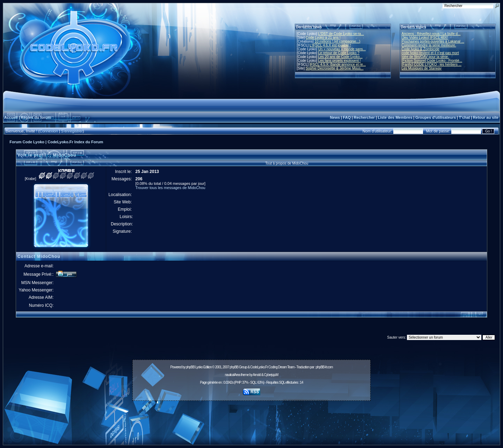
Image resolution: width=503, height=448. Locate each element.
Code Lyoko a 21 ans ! (323, 38)
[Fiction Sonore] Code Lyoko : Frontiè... (432, 61)
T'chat (465, 117)
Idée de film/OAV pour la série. (425, 57)
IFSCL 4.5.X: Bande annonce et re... (338, 64)
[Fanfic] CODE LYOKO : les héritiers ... (432, 64)
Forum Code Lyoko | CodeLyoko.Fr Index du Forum (56, 142)
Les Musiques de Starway (422, 68)
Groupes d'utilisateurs (436, 117)
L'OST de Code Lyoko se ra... (341, 34)
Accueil (11, 117)
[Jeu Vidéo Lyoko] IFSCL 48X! (425, 38)
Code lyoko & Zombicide (421, 49)
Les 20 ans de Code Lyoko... (340, 57)
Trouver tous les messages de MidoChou (170, 188)
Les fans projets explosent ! (340, 61)
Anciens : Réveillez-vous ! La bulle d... (431, 34)
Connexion (49, 131)
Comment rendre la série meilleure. (429, 45)
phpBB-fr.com (324, 367)
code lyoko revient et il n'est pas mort (430, 53)
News (335, 117)
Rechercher (365, 117)
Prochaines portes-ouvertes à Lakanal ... (433, 41)
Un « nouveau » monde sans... (342, 49)
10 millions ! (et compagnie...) (338, 41)
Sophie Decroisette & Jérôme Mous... (335, 68)
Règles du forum (36, 117)
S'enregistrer (72, 131)
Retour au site (486, 117)
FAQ (347, 117)
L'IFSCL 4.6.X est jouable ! (330, 45)
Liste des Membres (395, 117)
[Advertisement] (251, 419)
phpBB (190, 367)
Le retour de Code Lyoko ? (339, 53)
